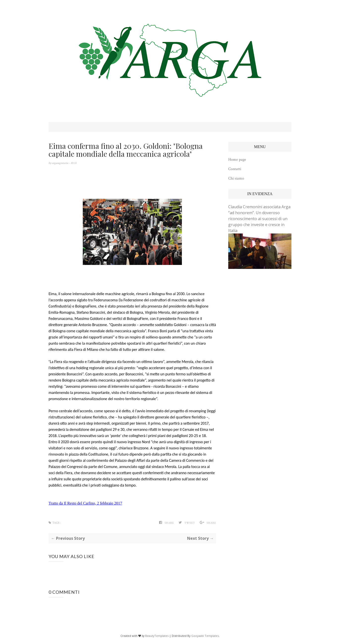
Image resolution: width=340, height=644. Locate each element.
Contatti (235, 169)
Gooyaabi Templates (205, 636)
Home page (237, 160)
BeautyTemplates (157, 636)
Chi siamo (236, 178)
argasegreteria (60, 163)
